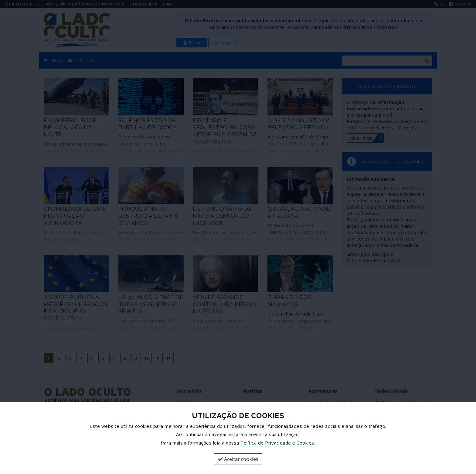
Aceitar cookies (238, 459)
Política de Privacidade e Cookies (277, 443)
